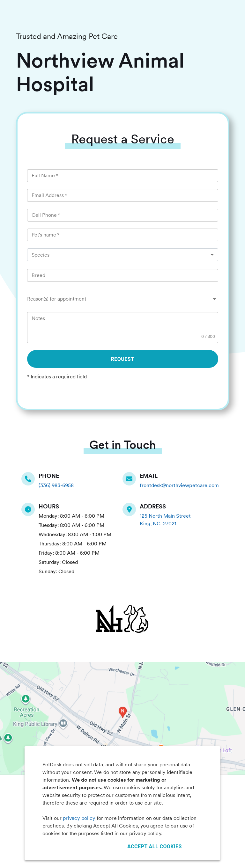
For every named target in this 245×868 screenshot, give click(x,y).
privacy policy (79, 818)
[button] (123, 299)
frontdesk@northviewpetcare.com (179, 485)
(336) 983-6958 (56, 485)
